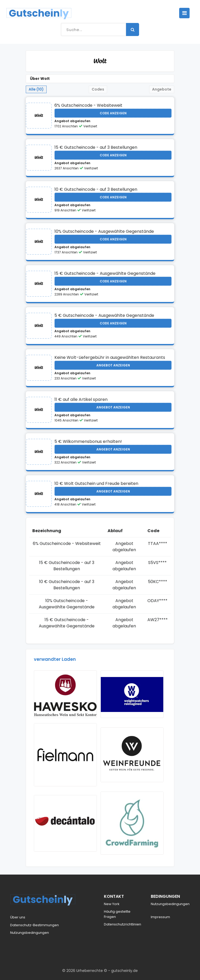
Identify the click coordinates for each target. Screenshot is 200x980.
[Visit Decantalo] (65, 823)
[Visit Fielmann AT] (65, 755)
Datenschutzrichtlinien (123, 924)
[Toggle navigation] (184, 13)
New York (112, 904)
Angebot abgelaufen (72, 121)
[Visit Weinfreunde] (132, 755)
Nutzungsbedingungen (30, 933)
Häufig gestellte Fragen (117, 914)
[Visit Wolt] (39, 116)
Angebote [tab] (162, 89)
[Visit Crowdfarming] (132, 823)
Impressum (160, 917)
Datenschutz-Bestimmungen (35, 925)
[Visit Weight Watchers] (132, 694)
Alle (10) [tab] (36, 89)
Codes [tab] (98, 89)
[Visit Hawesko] (65, 694)
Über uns (18, 917)
